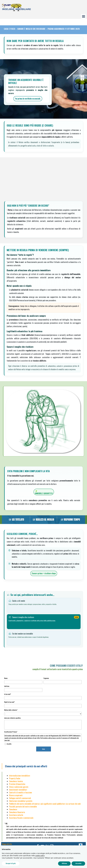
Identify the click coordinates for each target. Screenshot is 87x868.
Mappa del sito (7, 844)
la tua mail (8, 694)
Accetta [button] (78, 863)
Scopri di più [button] (11, 863)
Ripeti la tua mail (9, 702)
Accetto (9, 744)
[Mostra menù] (84, 16)
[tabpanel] (43, 667)
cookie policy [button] (40, 856)
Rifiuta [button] (64, 863)
